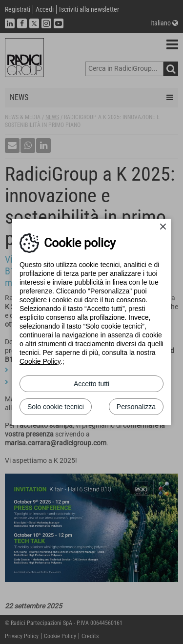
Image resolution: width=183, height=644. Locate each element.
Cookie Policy (40, 361)
